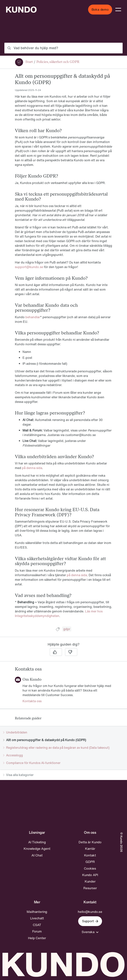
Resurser (90, 888)
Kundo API (90, 875)
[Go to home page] (21, 10)
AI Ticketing (37, 842)
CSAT (37, 925)
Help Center (37, 938)
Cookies (90, 868)
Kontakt (90, 855)
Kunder (90, 881)
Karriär (90, 849)
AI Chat (37, 855)
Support (90, 921)
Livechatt (37, 918)
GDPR (90, 862)
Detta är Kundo (90, 842)
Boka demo (100, 9)
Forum (37, 931)
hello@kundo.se (90, 912)
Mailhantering (37, 912)
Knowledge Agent (37, 849)
